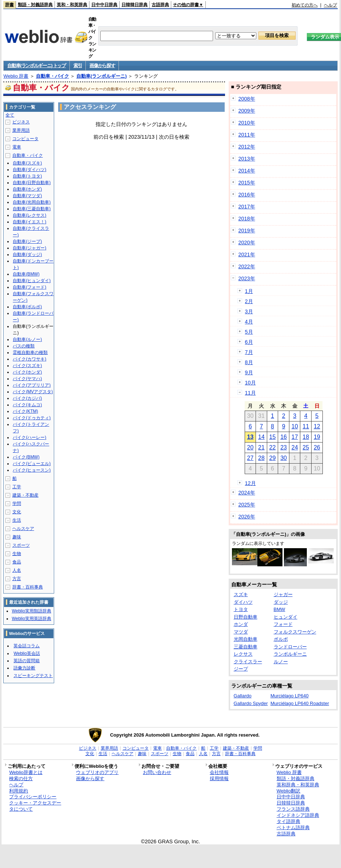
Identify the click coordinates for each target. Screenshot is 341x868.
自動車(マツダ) (27, 196)
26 (317, 447)
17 (295, 437)
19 (317, 437)
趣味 (17, 537)
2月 (249, 301)
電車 (17, 147)
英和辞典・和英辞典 (298, 785)
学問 (17, 504)
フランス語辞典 (293, 809)
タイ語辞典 (288, 821)
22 (273, 447)
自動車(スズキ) (27, 163)
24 (295, 447)
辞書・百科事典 (28, 587)
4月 (249, 322)
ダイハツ (243, 602)
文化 (17, 512)
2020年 (247, 243)
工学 (17, 487)
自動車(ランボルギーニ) (102, 76)
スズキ (241, 594)
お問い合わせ (157, 772)
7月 (249, 352)
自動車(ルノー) (27, 339)
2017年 (247, 207)
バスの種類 (24, 346)
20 (250, 447)
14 (261, 437)
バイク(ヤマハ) (27, 379)
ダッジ (281, 602)
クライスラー (248, 662)
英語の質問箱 (27, 661)
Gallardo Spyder (251, 703)
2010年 (247, 123)
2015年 (247, 183)
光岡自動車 (246, 639)
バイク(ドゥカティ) (32, 418)
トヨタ (241, 609)
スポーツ (21, 545)
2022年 (247, 266)
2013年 (247, 159)
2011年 (247, 135)
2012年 (247, 147)
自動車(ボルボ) (27, 307)
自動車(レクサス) (29, 215)
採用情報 (219, 779)
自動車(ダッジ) (27, 254)
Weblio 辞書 (16, 76)
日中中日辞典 (104, 5)
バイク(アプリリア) (32, 385)
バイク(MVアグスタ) (33, 392)
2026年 (247, 517)
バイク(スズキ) (27, 366)
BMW (280, 609)
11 (306, 426)
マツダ (241, 632)
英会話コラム (27, 646)
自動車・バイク (53, 76)
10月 (250, 383)
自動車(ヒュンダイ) (32, 281)
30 (284, 458)
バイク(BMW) (26, 457)
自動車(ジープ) (27, 241)
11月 (250, 393)
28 (261, 458)
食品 (17, 562)
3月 (249, 311)
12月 (250, 483)
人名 (17, 570)
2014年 (247, 171)
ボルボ (281, 639)
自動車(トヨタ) (27, 176)
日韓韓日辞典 (135, 5)
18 (306, 437)
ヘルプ (330, 5)
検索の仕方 (21, 779)
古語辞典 (160, 5)
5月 (249, 332)
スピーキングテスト (33, 676)
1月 (249, 291)
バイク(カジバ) (27, 398)
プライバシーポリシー (33, 797)
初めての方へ (305, 5)
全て (10, 115)
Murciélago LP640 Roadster (300, 703)
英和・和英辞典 (72, 5)
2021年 (247, 254)
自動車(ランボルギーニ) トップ (36, 66)
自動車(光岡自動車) (32, 202)
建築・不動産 (25, 495)
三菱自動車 (246, 647)
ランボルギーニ (290, 654)
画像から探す (102, 66)
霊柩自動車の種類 (30, 353)
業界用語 (21, 130)
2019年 (247, 231)
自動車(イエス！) (29, 222)
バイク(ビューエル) (32, 464)
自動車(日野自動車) (32, 183)
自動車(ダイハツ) (29, 170)
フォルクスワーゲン (295, 632)
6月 (249, 342)
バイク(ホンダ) (27, 372)
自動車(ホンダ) (27, 189)
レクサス (243, 654)
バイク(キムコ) (27, 405)
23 (284, 447)
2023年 (247, 278)
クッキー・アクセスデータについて (35, 806)
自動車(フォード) (29, 287)
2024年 (247, 493)
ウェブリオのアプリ (97, 772)
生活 (17, 520)
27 (250, 458)
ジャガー (283, 594)
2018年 (247, 219)
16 (284, 437)
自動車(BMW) (26, 274)
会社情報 (219, 772)
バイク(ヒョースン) (32, 470)
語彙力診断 (24, 668)
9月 (249, 372)
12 (317, 426)
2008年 (247, 99)
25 (306, 447)
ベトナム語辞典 (293, 828)
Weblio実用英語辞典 (31, 619)
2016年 (247, 195)
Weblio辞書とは (26, 772)
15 (273, 437)
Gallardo (243, 696)
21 (261, 447)
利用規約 (19, 791)
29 (273, 458)
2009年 (247, 111)
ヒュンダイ (286, 617)
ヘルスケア (23, 529)
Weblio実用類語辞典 (31, 611)
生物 (17, 554)
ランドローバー (290, 647)
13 (250, 437)
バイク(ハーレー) (29, 437)
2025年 (247, 505)
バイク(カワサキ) (29, 359)
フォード (283, 624)
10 (295, 426)
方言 (17, 579)
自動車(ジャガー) (29, 248)
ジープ (241, 669)
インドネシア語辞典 (298, 815)
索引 (78, 66)
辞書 (9, 5)
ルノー (281, 662)
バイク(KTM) (25, 411)
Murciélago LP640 (290, 696)
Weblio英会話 (27, 653)
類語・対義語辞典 (35, 5)
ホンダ (241, 624)
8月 (249, 362)
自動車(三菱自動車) (32, 209)
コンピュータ (25, 139)
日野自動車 (246, 617)
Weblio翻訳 (288, 791)
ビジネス (21, 122)
